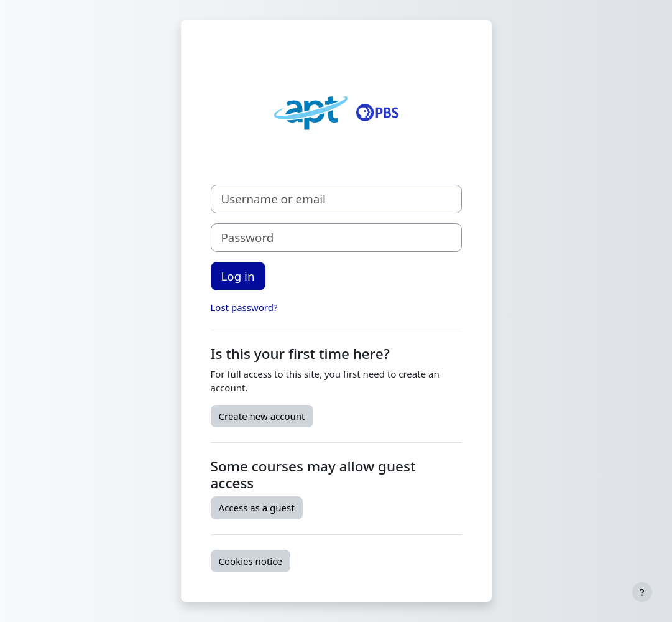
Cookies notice (251, 561)
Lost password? (244, 307)
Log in (238, 276)
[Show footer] (642, 592)
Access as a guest (257, 508)
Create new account (262, 416)
